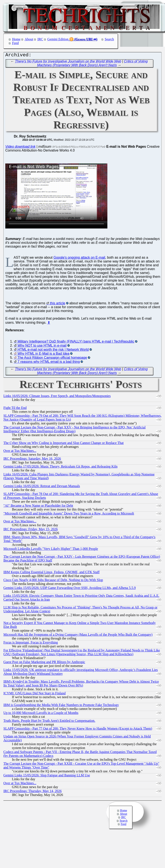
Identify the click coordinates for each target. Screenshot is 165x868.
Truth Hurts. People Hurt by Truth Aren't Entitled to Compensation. (49, 722)
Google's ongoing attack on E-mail (79, 259)
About (29, 39)
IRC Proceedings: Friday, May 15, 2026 (31, 530)
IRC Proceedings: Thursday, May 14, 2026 (33, 792)
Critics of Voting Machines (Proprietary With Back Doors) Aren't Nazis (92, 64)
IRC (40, 39)
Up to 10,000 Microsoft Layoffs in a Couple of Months (41, 714)
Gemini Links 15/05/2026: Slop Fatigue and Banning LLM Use (47, 776)
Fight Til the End (15, 409)
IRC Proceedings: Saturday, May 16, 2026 (32, 460)
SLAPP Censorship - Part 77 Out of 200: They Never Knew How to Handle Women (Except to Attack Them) (78, 730)
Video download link (20, 148)
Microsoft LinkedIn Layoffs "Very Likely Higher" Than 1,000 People (51, 550)
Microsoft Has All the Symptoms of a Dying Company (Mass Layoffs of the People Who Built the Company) (78, 636)
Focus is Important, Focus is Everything (31, 643)
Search (110, 39)
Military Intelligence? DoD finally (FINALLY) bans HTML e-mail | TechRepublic (76, 343)
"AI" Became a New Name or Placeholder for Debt (38, 507)
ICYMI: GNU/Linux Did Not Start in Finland (34, 694)
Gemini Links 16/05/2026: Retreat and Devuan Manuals (42, 487)
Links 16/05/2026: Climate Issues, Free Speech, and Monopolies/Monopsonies (57, 397)
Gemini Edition (58, 39)
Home (16, 39)
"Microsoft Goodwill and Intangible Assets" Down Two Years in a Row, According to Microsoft (69, 514)
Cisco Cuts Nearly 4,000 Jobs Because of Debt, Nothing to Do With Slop (53, 581)
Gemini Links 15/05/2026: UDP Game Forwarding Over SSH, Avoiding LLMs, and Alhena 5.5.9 (70, 589)
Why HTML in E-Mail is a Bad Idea (43, 355)
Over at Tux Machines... (20, 452)
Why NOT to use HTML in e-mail (42, 347)
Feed (15, 43)
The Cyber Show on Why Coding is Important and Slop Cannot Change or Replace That (64, 444)
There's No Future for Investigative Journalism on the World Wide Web (68, 62)
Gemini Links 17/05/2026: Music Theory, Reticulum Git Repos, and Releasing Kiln (60, 467)
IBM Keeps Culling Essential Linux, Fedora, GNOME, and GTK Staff (51, 573)
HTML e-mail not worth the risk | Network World (53, 351)
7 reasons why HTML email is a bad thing (49, 363)
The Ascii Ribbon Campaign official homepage (52, 359)
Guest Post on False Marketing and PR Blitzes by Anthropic (44, 663)
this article (58, 304)
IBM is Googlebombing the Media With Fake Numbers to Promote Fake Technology (61, 706)
